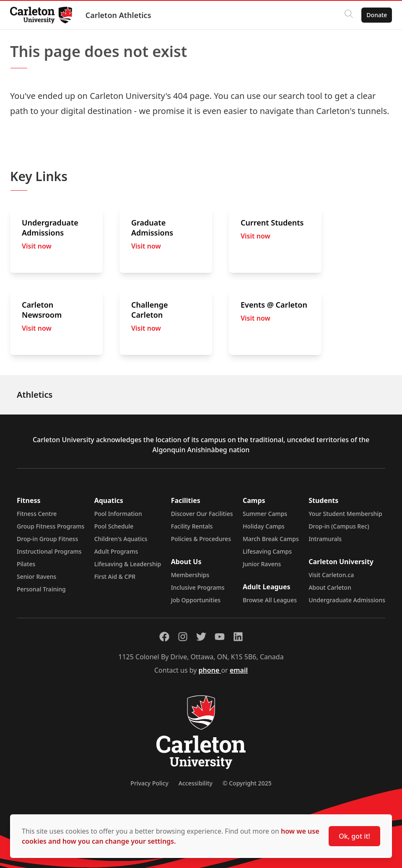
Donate (373, 15)
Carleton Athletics (122, 15)
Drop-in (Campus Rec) (339, 526)
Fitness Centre (37, 514)
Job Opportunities (196, 600)
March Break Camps (271, 539)
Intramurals (325, 539)
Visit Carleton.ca (331, 575)
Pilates (26, 564)
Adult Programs (116, 551)
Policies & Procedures (201, 539)
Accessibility (196, 783)
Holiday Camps (264, 526)
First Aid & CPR (115, 577)
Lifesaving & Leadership (128, 564)
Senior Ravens (36, 577)
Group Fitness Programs (51, 526)
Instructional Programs (49, 551)
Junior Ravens (262, 564)
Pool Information (118, 514)
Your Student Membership (345, 514)
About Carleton (330, 587)
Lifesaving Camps (267, 551)
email (239, 670)
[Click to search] (345, 15)
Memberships (190, 575)
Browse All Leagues (270, 600)
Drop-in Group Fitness (47, 539)
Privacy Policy (149, 783)
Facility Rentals (192, 526)
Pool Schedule (114, 526)
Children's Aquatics (121, 539)
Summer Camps (265, 514)
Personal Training (41, 589)
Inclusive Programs (198, 587)
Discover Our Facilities (202, 514)
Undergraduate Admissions (347, 600)
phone (210, 670)
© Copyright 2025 (247, 783)
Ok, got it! (354, 836)
